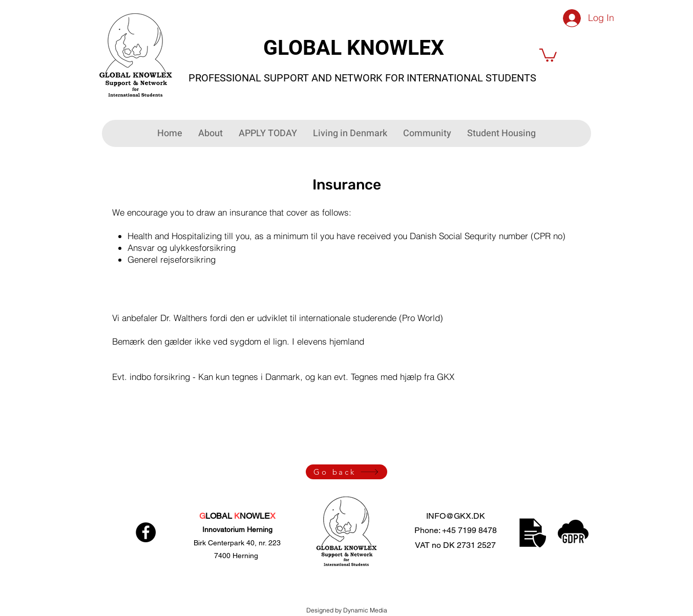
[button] (548, 55)
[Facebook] (146, 532)
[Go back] (346, 472)
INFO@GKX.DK (456, 516)
